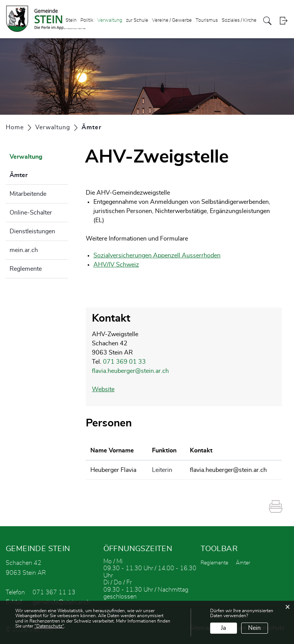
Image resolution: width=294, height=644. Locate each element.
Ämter (38, 174)
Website (107, 389)
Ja (223, 628)
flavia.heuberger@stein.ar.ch (130, 371)
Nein (254, 628)
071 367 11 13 (54, 592)
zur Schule (137, 20)
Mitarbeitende (28, 194)
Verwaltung (110, 20)
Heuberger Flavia (113, 470)
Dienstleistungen (32, 231)
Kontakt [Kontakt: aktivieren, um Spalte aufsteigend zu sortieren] (201, 450)
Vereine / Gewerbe (172, 20)
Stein (71, 20)
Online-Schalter (31, 213)
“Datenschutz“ (49, 626)
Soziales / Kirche (239, 20)
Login (283, 21)
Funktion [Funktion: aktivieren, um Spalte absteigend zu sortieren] (164, 450)
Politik (87, 20)
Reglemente (26, 269)
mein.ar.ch (24, 250)
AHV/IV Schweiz (120, 265)
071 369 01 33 (124, 362)
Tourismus (207, 20)
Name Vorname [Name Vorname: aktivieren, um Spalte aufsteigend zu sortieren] (112, 450)
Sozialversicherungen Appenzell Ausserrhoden (161, 255)
